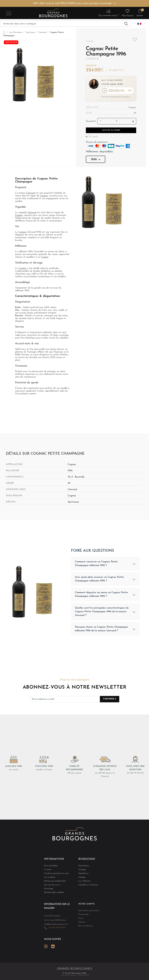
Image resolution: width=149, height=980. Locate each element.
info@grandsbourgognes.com (54, 925)
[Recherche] (66, 24)
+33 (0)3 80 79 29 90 (55, 929)
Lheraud (92, 59)
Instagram (46, 946)
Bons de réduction (84, 929)
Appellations (83, 875)
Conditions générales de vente (54, 875)
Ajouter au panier (111, 131)
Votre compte (85, 907)
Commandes (83, 917)
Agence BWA (83, 975)
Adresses (81, 925)
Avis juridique (49, 879)
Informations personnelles (87, 913)
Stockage (82, 871)
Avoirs (81, 921)
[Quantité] (117, 122)
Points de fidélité (50, 867)
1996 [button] (96, 160)
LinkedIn (53, 946)
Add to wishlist (135, 40)
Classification (83, 867)
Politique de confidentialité (53, 883)
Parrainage (48, 891)
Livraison (47, 871)
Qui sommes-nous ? (51, 887)
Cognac (44, 196)
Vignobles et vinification (87, 887)
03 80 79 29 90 (135, 775)
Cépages (81, 879)
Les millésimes (83, 883)
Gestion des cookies (54, 895)
